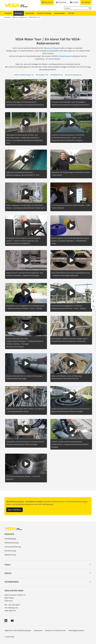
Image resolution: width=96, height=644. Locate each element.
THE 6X (71, 13)
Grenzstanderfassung (13, 547)
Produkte (8, 13)
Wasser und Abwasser (52, 48)
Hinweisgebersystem (76, 630)
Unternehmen (60, 13)
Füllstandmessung (11, 543)
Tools (8, 565)
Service (8, 573)
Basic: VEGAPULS (14, 510)
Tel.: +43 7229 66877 (12, 605)
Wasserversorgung (73, 75)
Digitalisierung (10, 555)
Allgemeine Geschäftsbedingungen (18, 630)
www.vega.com (10, 610)
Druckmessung (10, 551)
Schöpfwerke (57, 75)
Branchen (19, 13)
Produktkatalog (10, 539)
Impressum (38, 630)
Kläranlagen (42, 75)
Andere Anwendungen (24, 75)
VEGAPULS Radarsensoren (62, 56)
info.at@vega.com (11, 608)
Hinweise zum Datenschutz (55, 630)
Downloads (30, 13)
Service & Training (44, 13)
